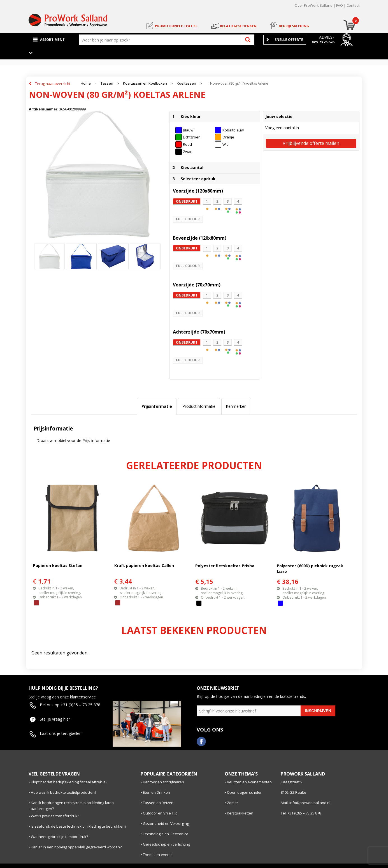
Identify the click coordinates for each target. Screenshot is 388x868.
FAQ (340, 5)
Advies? (327, 37)
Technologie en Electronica (166, 834)
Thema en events (158, 855)
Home (86, 83)
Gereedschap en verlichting (166, 844)
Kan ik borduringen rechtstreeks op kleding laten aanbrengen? (72, 806)
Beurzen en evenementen (249, 782)
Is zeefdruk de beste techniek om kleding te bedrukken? (79, 826)
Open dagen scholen (245, 792)
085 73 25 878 (323, 42)
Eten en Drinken (156, 792)
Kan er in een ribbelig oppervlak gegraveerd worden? (76, 847)
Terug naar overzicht (53, 84)
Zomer (233, 803)
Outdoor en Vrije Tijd (160, 813)
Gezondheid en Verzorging (166, 823)
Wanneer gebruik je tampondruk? (59, 837)
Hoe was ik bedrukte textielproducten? (64, 792)
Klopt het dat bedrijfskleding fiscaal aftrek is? (69, 782)
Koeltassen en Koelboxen (145, 83)
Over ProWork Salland (314, 5)
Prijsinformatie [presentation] (157, 406)
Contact (353, 5)
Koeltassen (186, 83)
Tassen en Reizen (158, 803)
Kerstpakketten (240, 813)
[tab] (157, 406)
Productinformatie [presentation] (199, 406)
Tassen (107, 83)
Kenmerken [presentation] (236, 406)
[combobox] (161, 40)
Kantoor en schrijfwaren (163, 782)
